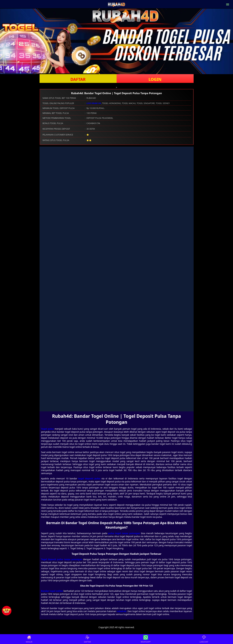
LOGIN (155, 79)
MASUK (29, 639)
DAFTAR (78, 79)
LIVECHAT (204, 639)
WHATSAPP (146, 639)
